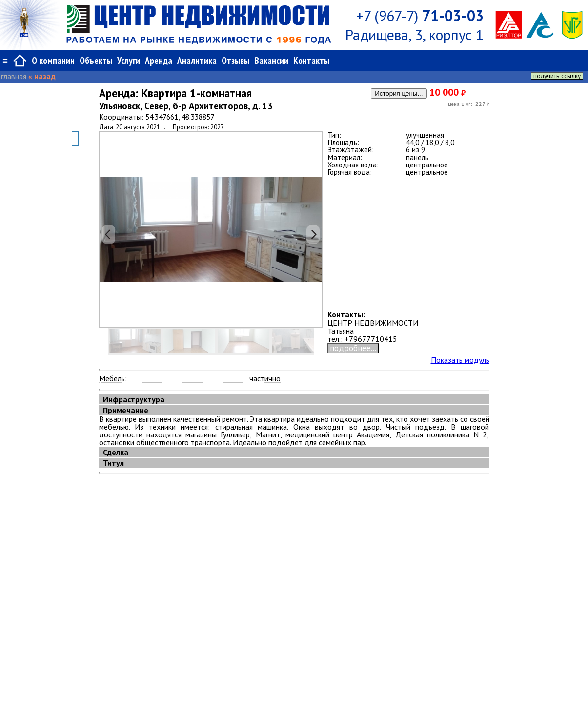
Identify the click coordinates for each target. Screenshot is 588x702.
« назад (42, 76)
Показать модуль (460, 360)
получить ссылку (557, 76)
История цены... (399, 93)
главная (14, 76)
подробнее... (353, 348)
